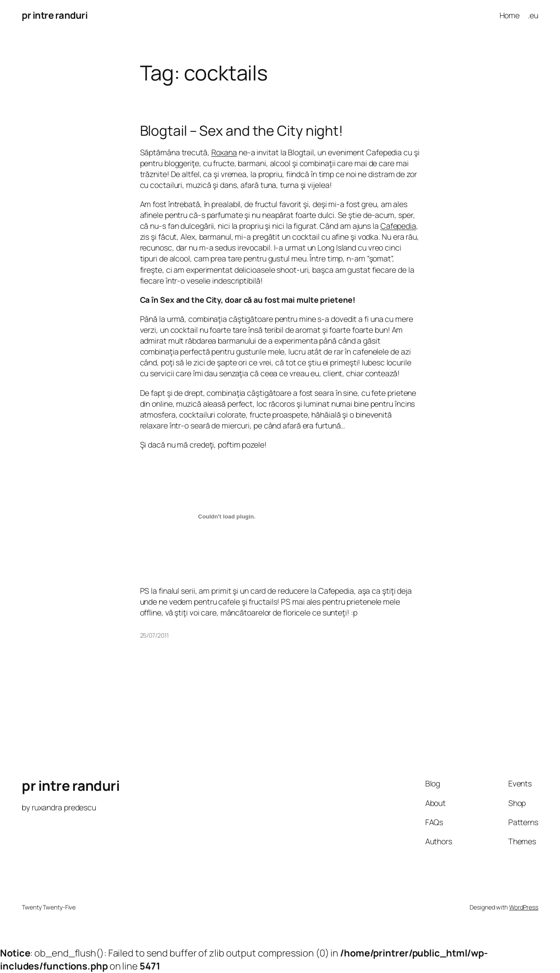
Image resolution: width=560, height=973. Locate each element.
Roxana (224, 152)
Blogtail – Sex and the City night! (242, 131)
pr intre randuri (55, 15)
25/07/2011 (154, 635)
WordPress (524, 907)
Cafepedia (398, 226)
